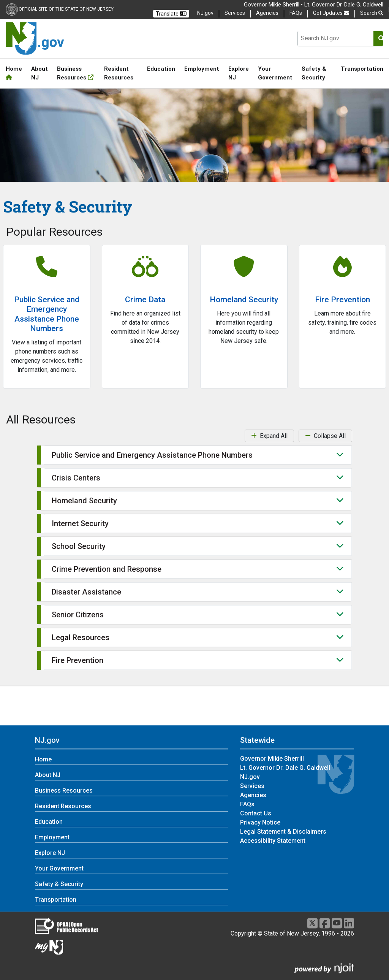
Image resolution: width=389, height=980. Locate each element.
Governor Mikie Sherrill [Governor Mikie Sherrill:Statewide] (272, 759)
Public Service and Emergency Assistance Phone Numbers (47, 314)
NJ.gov (205, 13)
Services (235, 13)
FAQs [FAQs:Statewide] (247, 804)
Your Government (275, 73)
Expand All (269, 436)
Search (372, 13)
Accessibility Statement (273, 841)
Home (14, 73)
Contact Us (256, 813)
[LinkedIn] (349, 923)
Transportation (362, 69)
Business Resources (75, 73)
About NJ (40, 73)
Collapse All (325, 436)
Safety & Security (314, 73)
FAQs (296, 13)
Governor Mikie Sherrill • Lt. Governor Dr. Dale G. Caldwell (314, 5)
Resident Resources (119, 73)
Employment (202, 69)
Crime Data (145, 300)
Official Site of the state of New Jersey (66, 9)
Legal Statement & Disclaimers (283, 832)
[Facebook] (325, 923)
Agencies (267, 13)
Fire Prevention (342, 300)
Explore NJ (239, 73)
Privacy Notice (260, 822)
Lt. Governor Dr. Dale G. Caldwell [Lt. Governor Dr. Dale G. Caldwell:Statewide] (285, 768)
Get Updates (331, 13)
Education (161, 69)
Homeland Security (244, 300)
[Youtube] (337, 923)
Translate (171, 14)
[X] (312, 923)
